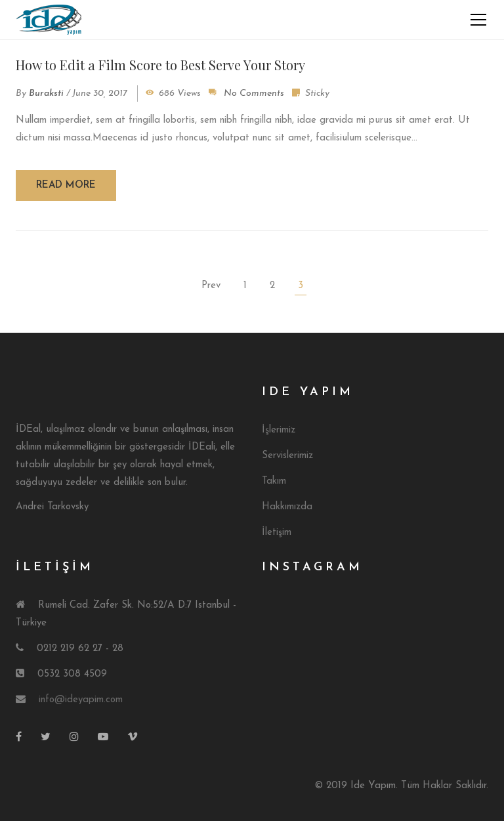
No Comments (254, 94)
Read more (66, 185)
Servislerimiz (287, 456)
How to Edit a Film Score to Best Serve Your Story (160, 65)
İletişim (277, 533)
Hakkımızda (287, 507)
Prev (211, 286)
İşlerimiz (279, 430)
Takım (274, 481)
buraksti (46, 94)
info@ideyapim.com (81, 700)
